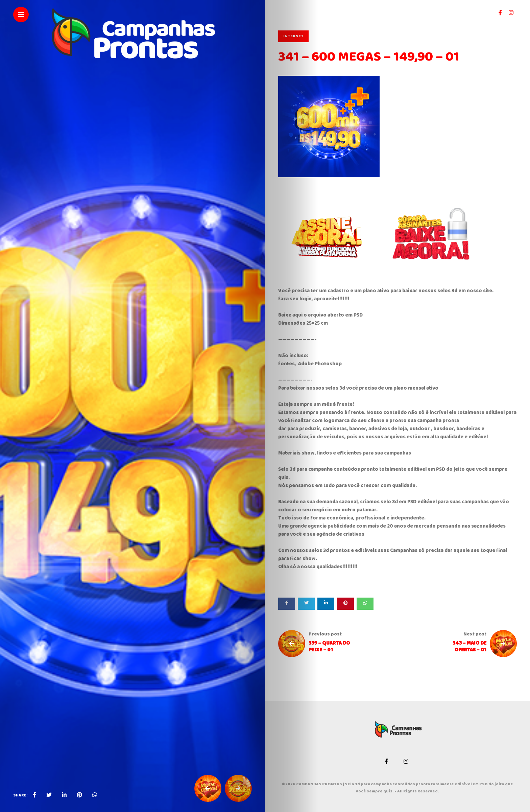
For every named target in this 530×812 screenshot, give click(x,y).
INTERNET (293, 36)
